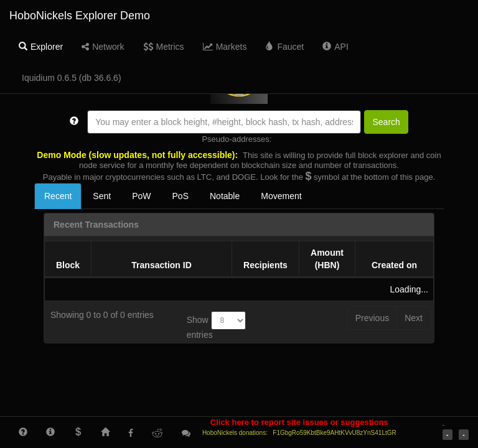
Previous (372, 318)
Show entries (216, 325)
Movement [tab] (281, 196)
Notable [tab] (225, 196)
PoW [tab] (141, 196)
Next (414, 318)
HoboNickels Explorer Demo (80, 16)
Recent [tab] (58, 196)
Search (386, 122)
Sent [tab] (102, 196)
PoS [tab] (180, 196)
